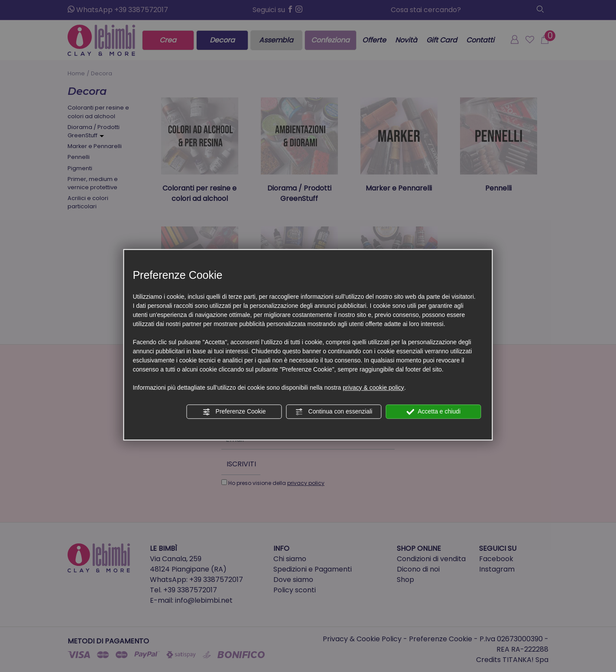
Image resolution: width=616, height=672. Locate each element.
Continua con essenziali (334, 412)
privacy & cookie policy (373, 388)
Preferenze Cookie (234, 412)
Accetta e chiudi (433, 412)
